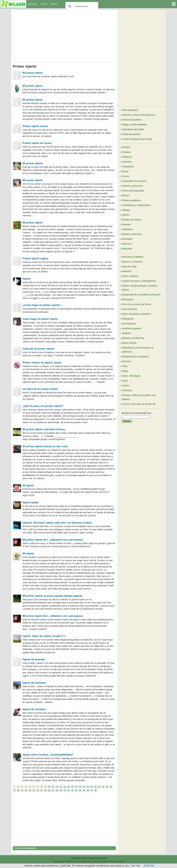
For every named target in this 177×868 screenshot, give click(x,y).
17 (76, 787)
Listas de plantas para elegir (137, 139)
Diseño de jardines (132, 120)
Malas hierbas (129, 343)
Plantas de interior (132, 220)
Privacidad (101, 858)
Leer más (135, 866)
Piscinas (126, 361)
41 (68, 790)
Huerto (125, 215)
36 (49, 790)
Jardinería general (132, 328)
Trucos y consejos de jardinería (139, 404)
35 (45, 790)
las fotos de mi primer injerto (40, 389)
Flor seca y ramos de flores (136, 304)
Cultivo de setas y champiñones (139, 281)
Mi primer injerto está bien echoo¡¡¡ (44, 429)
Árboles (126, 147)
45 (84, 790)
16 (72, 787)
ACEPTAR (149, 866)
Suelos (126, 385)
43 (76, 790)
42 (72, 790)
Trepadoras (128, 167)
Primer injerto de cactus (37, 143)
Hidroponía (128, 319)
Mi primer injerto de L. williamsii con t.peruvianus (53, 540)
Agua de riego (129, 266)
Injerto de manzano (34, 683)
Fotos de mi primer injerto (38, 349)
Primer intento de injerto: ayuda (42, 363)
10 (49, 787)
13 (61, 787)
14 (65, 787)
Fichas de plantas (131, 134)
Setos (125, 381)
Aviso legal (88, 858)
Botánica (127, 271)
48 (95, 790)
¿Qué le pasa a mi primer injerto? (43, 406)
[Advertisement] (64, 35)
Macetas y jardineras (133, 338)
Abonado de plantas (133, 257)
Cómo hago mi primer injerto (40, 319)
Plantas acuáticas (131, 200)
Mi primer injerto (33, 73)
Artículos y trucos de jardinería (138, 115)
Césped (126, 210)
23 (99, 787)
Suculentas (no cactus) (134, 181)
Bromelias (127, 239)
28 (18, 790)
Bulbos (126, 195)
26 (111, 787)
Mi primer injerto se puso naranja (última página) (52, 596)
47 (92, 790)
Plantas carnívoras (132, 234)
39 (61, 790)
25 (107, 787)
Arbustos (127, 162)
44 (80, 790)
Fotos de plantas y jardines (136, 314)
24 (103, 787)
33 (37, 790)
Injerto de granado (34, 659)
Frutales (126, 152)
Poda (125, 366)
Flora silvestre (129, 309)
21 (92, 787)
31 (30, 790)
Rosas (125, 171)
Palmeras (127, 157)
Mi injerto (28, 485)
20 (88, 787)
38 (57, 790)
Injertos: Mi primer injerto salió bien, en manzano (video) (57, 523)
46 (88, 790)
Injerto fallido (31, 503)
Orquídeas (127, 229)
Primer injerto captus (35, 258)
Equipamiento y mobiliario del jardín (141, 295)
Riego (125, 371)
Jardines (126, 333)
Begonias (127, 249)
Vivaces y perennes (132, 186)
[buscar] (81, 6)
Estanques (128, 299)
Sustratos (127, 390)
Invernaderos (129, 324)
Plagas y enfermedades (134, 125)
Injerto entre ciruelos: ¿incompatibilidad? (48, 755)
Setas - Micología (131, 376)
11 (53, 787)
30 (26, 790)
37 (53, 790)
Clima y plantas (130, 276)
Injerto (26, 279)
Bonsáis (126, 224)
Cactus (126, 176)
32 (34, 790)
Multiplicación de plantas (135, 357)
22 (95, 787)
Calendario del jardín (133, 129)
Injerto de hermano (34, 709)
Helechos (127, 244)
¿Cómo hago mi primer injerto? (42, 305)
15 (68, 787)
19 (84, 787)
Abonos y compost (132, 262)
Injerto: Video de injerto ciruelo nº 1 (44, 636)
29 (22, 790)
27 (14, 790)
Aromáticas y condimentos (136, 205)
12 (57, 787)
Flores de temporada (133, 191)
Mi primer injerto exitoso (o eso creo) (45, 446)
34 (41, 790)
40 (65, 790)
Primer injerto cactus (35, 126)
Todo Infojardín (130, 110)
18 (80, 787)
